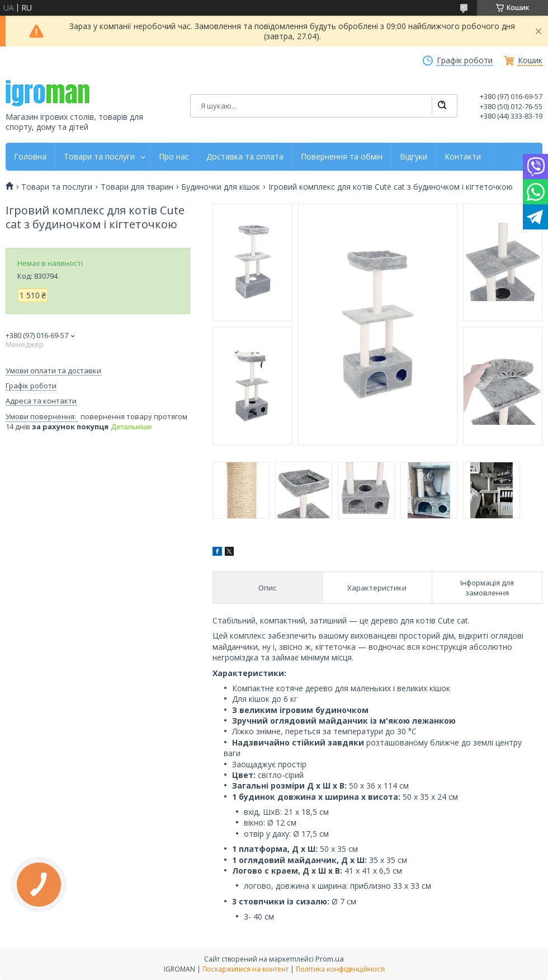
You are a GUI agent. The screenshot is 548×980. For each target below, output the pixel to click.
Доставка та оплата (245, 157)
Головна (30, 157)
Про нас (174, 157)
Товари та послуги (99, 157)
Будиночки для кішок (221, 187)
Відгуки (414, 157)
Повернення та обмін (342, 157)
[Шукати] (442, 106)
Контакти (463, 157)
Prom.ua (330, 959)
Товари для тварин (137, 187)
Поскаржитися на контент (245, 969)
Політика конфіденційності (340, 969)
